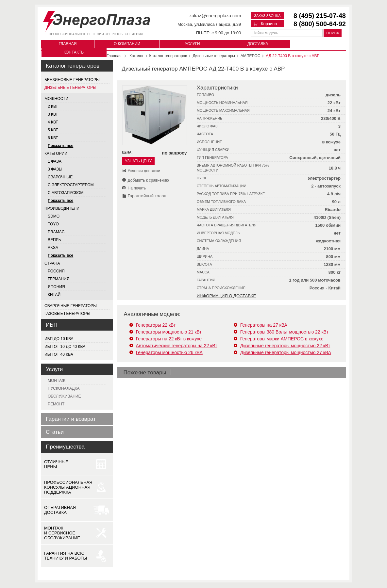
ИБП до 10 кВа (59, 339)
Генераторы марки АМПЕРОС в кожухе (282, 339)
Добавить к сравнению (148, 180)
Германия (59, 279)
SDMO (54, 216)
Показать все (60, 146)
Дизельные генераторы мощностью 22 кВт (285, 346)
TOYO (53, 224)
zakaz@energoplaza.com (215, 16)
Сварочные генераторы (71, 306)
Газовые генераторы (67, 314)
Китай (54, 295)
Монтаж (57, 381)
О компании (127, 44)
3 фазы (55, 169)
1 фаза (55, 161)
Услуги (192, 44)
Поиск (333, 33)
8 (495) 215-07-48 (320, 16)
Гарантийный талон (147, 196)
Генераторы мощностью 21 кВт (169, 332)
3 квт (53, 114)
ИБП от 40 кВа (59, 354)
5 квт (53, 130)
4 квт (53, 122)
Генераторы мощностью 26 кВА (169, 352)
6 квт (53, 138)
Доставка (258, 44)
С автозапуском (66, 193)
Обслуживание (64, 396)
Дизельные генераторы (70, 88)
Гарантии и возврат (71, 419)
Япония (56, 287)
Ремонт (56, 404)
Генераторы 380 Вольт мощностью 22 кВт (284, 332)
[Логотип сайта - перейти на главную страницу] (97, 20)
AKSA (53, 248)
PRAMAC (56, 232)
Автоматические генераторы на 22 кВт (177, 346)
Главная (67, 44)
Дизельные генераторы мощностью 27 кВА (286, 352)
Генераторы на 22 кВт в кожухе (169, 339)
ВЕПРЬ (54, 240)
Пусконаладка (64, 388)
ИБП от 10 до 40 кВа (65, 347)
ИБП (52, 325)
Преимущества (65, 447)
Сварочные (60, 177)
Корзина (265, 24)
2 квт (53, 106)
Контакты (74, 52)
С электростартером (71, 185)
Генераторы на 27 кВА (264, 325)
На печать (137, 188)
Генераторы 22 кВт (156, 325)
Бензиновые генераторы (72, 80)
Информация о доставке (226, 296)
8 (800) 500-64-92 (320, 24)
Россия (56, 271)
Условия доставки (144, 171)
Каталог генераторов (73, 66)
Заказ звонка (267, 16)
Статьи (55, 432)
